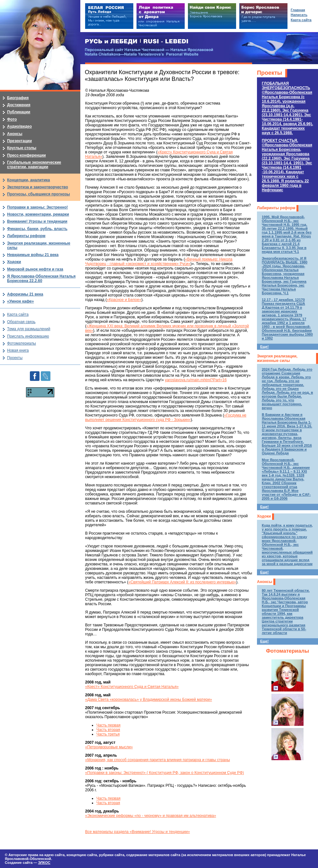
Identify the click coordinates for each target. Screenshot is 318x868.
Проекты (269, 73)
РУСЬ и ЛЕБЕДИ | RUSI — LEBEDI (137, 42)
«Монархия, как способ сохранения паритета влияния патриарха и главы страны (158, 760)
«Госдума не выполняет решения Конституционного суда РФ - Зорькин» (166, 417)
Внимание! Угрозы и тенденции (37, 221)
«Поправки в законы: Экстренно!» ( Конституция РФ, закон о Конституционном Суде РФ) (164, 773)
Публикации (19, 112)
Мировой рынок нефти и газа (35, 269)
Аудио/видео (19, 126)
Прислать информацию (28, 336)
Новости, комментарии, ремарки (38, 214)
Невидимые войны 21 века (33, 255)
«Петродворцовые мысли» (109, 747)
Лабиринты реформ (276, 208)
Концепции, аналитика (29, 180)
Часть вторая (108, 730)
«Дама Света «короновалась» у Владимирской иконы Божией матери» (149, 700)
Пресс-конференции (26, 155)
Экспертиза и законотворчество (38, 187)
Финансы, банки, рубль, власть (37, 229)
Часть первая (108, 725)
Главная (298, 10)
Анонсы (265, 582)
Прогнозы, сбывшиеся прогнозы (39, 194)
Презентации (19, 141)
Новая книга (18, 350)
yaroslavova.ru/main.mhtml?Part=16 (196, 380)
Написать (299, 15)
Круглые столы (22, 148)
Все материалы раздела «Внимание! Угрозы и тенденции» (137, 832)
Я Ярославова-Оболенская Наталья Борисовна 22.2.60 (41, 279)
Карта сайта (18, 314)
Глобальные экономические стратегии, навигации (34, 165)
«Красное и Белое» (124, 300)
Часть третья (108, 734)
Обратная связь (21, 322)
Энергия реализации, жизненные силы (277, 358)
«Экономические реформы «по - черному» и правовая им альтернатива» (151, 816)
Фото (12, 119)
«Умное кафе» (20, 301)
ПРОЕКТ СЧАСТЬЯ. (287, 165)
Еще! (264, 347)
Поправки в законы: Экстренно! (37, 207)
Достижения (19, 105)
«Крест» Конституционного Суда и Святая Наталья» (132, 687)
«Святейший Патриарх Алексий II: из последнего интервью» (182, 582)
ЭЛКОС (44, 863)
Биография (18, 98)
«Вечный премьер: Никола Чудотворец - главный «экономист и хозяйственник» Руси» (159, 262)
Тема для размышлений (29, 329)
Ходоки (264, 516)
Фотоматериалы (287, 651)
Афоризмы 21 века (25, 294)
